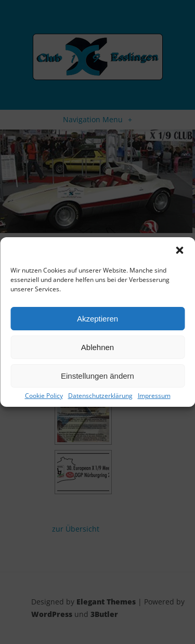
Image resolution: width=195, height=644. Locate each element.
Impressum (154, 396)
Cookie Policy (44, 396)
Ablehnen (97, 347)
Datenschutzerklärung (100, 396)
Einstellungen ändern (97, 376)
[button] (179, 250)
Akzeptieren (97, 319)
